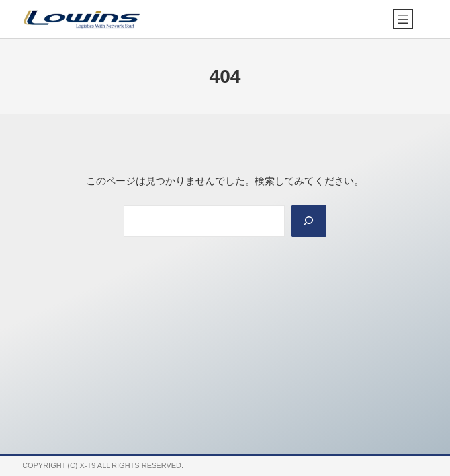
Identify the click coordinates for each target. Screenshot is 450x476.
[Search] (309, 221)
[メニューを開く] (403, 19)
